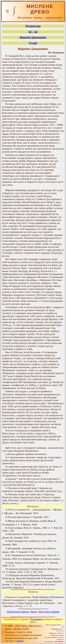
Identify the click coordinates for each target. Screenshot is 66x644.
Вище (34, 612)
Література (33, 26)
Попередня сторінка (18, 612)
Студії (33, 43)
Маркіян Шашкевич (33, 37)
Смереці (20, 641)
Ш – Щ (33, 32)
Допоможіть (37, 619)
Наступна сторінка (49, 612)
